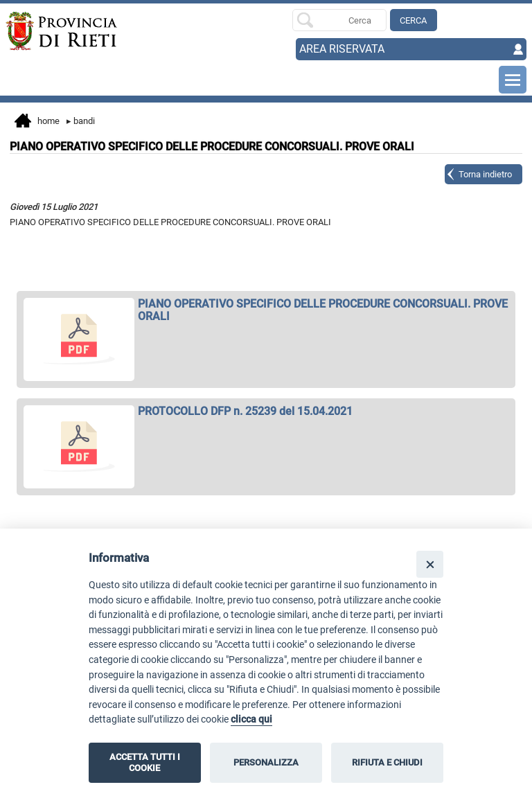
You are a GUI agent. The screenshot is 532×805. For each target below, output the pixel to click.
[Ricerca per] (339, 20)
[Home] (58, 31)
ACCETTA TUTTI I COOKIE (145, 762)
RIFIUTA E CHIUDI (387, 762)
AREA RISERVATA (342, 49)
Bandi (81, 121)
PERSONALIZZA (266, 762)
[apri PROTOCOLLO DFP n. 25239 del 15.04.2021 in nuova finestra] (266, 412)
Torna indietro (485, 174)
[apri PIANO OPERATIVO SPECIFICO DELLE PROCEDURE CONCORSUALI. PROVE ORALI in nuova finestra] (266, 310)
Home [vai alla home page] (37, 122)
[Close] (430, 564)
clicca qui (251, 719)
